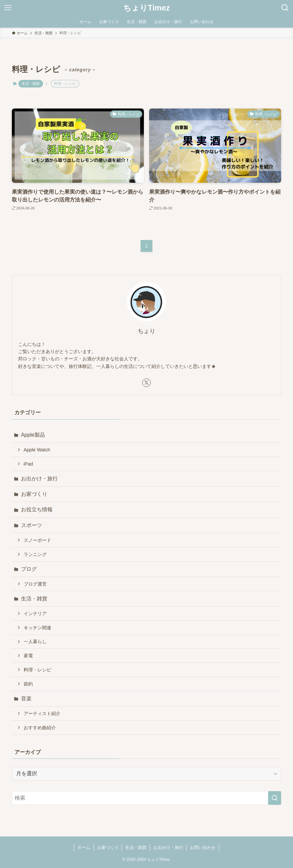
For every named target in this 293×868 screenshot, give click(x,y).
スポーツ (32, 525)
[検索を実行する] (275, 798)
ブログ (29, 569)
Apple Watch (37, 450)
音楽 (26, 699)
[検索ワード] (147, 798)
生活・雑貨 (31, 84)
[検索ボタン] (285, 8)
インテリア (35, 614)
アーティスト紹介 (42, 713)
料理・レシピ (37, 670)
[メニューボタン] (8, 8)
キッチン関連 (37, 628)
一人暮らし (35, 641)
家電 (28, 656)
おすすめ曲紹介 (40, 728)
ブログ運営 (35, 584)
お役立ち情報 (37, 509)
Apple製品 (33, 435)
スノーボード (37, 540)
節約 (28, 684)
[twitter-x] (146, 383)
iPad (28, 464)
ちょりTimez (147, 8)
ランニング (35, 554)
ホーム (84, 847)
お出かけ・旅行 (39, 479)
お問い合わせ (203, 847)
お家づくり (34, 494)
